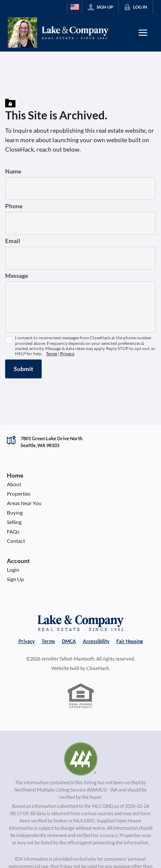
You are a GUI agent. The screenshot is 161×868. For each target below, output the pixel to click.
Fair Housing (130, 641)
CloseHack (98, 668)
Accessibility (96, 641)
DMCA (69, 641)
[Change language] (75, 7)
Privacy (67, 354)
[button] (23, 369)
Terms (52, 354)
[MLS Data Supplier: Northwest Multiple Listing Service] (81, 759)
